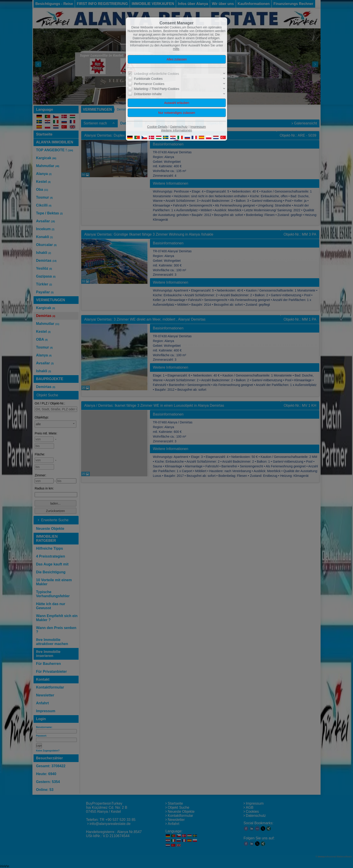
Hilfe (176, 49)
